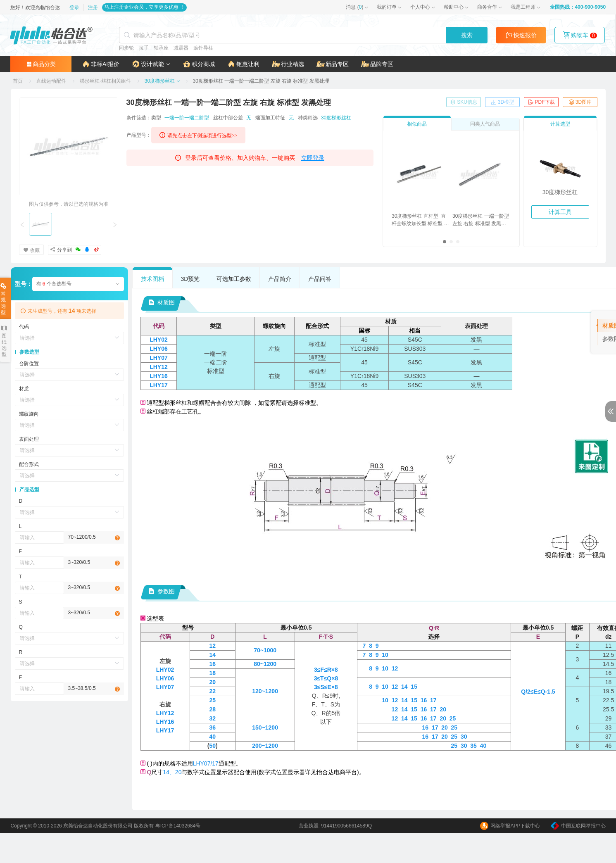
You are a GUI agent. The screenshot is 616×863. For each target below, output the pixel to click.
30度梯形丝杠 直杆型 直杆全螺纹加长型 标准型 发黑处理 (420, 220)
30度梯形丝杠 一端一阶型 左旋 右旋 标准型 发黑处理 (481, 220)
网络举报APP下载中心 (510, 826)
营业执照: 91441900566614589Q (335, 826)
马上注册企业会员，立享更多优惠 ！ (144, 7)
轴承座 (161, 48)
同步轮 (126, 48)
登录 (75, 7)
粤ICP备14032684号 (178, 826)
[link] (18, 81)
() (354, 7)
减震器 (181, 48)
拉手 (143, 48)
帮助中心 (454, 7)
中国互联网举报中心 (578, 826)
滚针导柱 (203, 48)
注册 (93, 7)
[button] (151, 64)
